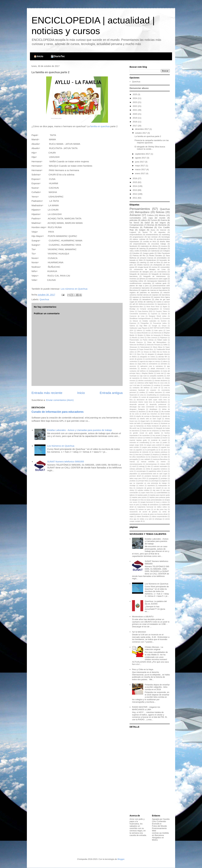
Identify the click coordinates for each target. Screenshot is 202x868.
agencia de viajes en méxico (150, 361)
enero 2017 (140, 173)
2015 (135, 182)
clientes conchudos (145, 381)
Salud (147, 223)
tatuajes (164, 248)
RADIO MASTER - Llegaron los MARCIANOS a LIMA (146, 708)
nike (149, 466)
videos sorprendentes (160, 517)
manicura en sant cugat (158, 279)
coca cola (164, 383)
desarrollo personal (137, 404)
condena (157, 385)
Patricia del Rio (139, 255)
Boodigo (133, 309)
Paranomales (134, 340)
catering (143, 262)
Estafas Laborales (149, 321)
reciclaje (133, 486)
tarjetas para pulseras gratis (160, 497)
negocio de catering (138, 248)
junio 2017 (140, 162)
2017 (135, 126)
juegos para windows (150, 447)
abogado (151, 354)
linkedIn (164, 455)
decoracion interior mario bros (141, 402)
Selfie (165, 345)
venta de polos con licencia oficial (155, 514)
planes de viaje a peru (139, 286)
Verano (146, 352)
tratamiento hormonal (145, 507)
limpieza (156, 455)
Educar (135, 321)
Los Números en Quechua (61, 446)
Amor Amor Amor (153, 307)
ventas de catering (145, 302)
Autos (153, 230)
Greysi (164, 326)
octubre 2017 (141, 133)
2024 (135, 98)
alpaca (132, 364)
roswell (158, 488)
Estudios (136, 253)
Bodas (145, 251)
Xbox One (141, 354)
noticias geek (161, 283)
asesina (144, 369)
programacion (138, 237)
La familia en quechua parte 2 (148, 136)
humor (165, 438)
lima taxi (138, 455)
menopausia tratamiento (157, 281)
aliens (165, 361)
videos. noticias (139, 239)
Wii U (132, 354)
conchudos (147, 385)
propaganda (153, 478)
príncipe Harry (143, 481)
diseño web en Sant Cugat (151, 419)
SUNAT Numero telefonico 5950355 (66, 462)
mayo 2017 (140, 166)
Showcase (133, 347)
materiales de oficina (149, 246)
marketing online (136, 281)
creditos (142, 392)
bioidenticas (151, 260)
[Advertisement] (149, 772)
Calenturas (155, 251)
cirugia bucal (143, 267)
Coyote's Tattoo (161, 311)
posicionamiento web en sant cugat (154, 474)
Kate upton (159, 331)
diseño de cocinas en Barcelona (148, 416)
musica (164, 246)
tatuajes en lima (138, 500)
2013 (135, 190)
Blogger (121, 859)
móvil (134, 466)
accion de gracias (136, 359)
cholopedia (158, 265)
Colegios (166, 251)
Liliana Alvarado (142, 333)
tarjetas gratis (142, 495)
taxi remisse (153, 237)
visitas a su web (146, 519)
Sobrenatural (145, 347)
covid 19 (157, 388)
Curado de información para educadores (58, 412)
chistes (145, 378)
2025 (135, 94)
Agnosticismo (162, 304)
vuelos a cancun (163, 302)
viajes (132, 517)
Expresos (133, 323)
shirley (132, 490)
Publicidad (148, 227)
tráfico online (162, 507)
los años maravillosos (137, 457)
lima (131, 455)
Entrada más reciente (47, 393)
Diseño (157, 318)
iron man (156, 443)
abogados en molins (147, 357)
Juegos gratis (148, 253)
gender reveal (138, 433)
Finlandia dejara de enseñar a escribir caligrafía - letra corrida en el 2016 (157, 687)
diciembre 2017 (142, 129)
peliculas (134, 220)
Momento (162, 225)
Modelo (140, 335)
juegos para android (154, 445)
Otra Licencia (152, 338)
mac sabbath (145, 459)
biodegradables (155, 371)
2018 (135, 122)
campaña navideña (157, 376)
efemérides (157, 421)
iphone (142, 279)
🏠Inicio (38, 56)
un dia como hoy (160, 509)
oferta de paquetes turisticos (157, 469)
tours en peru (134, 505)
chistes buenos (143, 265)
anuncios (133, 366)
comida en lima (149, 241)
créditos (135, 397)
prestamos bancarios (141, 288)
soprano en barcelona (141, 297)
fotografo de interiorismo (155, 276)
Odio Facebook (164, 253)
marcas (132, 462)
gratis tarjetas (154, 433)
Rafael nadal (162, 340)
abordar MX (163, 357)
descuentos (163, 407)
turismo (132, 509)
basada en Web (136, 260)
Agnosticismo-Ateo (136, 307)
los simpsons (153, 457)
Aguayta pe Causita (161, 819)
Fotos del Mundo (159, 826)
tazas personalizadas (154, 500)
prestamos (153, 248)
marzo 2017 (141, 169)
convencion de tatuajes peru (141, 272)
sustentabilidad (162, 493)
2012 (135, 194)
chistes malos (156, 378)
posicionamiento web (161, 286)
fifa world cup (134, 428)
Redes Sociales (156, 255)
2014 (135, 186)
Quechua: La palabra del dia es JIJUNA (156, 603)
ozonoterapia (141, 471)
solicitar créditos (143, 490)
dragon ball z (145, 421)
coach (132, 383)
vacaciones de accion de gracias (143, 512)
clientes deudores (161, 381)
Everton (164, 321)
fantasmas (140, 426)
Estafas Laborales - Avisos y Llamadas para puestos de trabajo (80, 430)
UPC (139, 352)
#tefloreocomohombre (146, 304)
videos (144, 220)
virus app (133, 519)
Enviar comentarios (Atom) (60, 400)
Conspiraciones (137, 225)
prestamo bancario (151, 476)
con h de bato (135, 385)
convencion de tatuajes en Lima (150, 269)
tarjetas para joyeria (139, 497)
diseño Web (165, 241)
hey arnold (156, 435)
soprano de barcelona (161, 295)
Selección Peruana (154, 345)
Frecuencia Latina (160, 323)
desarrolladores (161, 402)
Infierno (139, 331)
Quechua (44, 299)
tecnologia (166, 237)
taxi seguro (160, 223)
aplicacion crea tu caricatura (151, 366)
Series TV (147, 232)
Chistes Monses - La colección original (154, 648)
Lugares (133, 232)
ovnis (131, 471)
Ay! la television (139, 632)
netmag (142, 466)
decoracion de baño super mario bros (152, 400)
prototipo (164, 478)
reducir (141, 486)
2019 (135, 118)
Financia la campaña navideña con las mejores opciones (152, 142)
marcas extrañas (148, 462)
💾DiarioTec (58, 56)
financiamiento (148, 428)
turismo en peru (144, 509)
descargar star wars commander (142, 407)
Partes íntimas (148, 340)
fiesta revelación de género (157, 426)
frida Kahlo (166, 431)
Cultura (150, 215)
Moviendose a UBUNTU (143, 617)
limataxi (147, 455)
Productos (134, 227)
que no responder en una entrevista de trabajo (148, 483)
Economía (166, 318)
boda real (160, 373)
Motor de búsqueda (153, 335)
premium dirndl (135, 476)
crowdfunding (151, 395)
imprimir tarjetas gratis (138, 440)
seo (166, 488)
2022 (135, 106)
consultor (166, 385)
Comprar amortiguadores (149, 309)
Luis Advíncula (156, 333)
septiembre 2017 (143, 154)
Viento (165, 352)
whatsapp (158, 519)
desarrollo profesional (158, 404)
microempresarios (136, 464)
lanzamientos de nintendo (139, 452)
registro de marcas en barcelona (154, 290)
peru (166, 471)
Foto (151, 239)
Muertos (167, 335)
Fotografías (145, 323)
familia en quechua (100, 126)
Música (162, 215)
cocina (154, 267)
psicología (155, 481)
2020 (135, 114)
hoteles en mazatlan (153, 438)
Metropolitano (142, 212)
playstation (133, 474)
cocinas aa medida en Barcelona (160, 834)
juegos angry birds (136, 445)
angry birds (142, 364)
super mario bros (147, 493)
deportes (162, 232)
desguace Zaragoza (137, 409)
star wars (156, 490)
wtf (134, 304)
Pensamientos (140, 209)
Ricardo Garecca (136, 342)
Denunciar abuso (139, 88)
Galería (132, 326)
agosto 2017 (141, 158)
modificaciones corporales (140, 283)
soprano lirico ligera (162, 297)
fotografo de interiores (139, 274)
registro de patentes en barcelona (144, 292)
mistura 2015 (165, 464)
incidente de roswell (159, 440)
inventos (133, 279)
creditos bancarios (155, 392)
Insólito (148, 331)
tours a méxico (162, 502)
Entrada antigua (111, 393)
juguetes (139, 450)
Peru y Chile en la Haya (143, 669)
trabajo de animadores (150, 505)
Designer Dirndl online (158, 316)
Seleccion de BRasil (137, 345)
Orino (142, 338)
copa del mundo (157, 218)
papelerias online (155, 471)
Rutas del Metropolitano (157, 342)
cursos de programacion (150, 397)
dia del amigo (153, 412)
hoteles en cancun (136, 438)
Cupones (154, 314)
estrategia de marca (151, 423)
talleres (132, 495)
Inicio (81, 393)
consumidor (165, 267)
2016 (135, 178)
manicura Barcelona (160, 459)
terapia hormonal (147, 502)
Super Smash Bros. (146, 349)
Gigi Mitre (143, 326)
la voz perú (163, 450)
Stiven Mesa (157, 347)
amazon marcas (147, 258)
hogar (165, 435)
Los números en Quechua (74, 289)
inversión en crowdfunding (139, 443)
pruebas (133, 481)
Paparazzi (164, 338)
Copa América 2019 (145, 311)
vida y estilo (134, 251)
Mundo (135, 338)
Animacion (135, 215)
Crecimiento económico (138, 314)
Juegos (142, 230)
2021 (135, 110)
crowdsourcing (165, 395)
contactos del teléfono (141, 388)
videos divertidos (143, 517)
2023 (135, 102)
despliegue (153, 409)
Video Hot (156, 352)
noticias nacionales (160, 466)
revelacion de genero (144, 488)
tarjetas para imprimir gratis (160, 495)
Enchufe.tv (157, 824)
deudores (142, 412)
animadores (153, 364)
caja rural (143, 376)
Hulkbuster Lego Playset (138, 328)
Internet (163, 230)
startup (136, 299)
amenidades (162, 258)
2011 (135, 198)
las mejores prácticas (159, 452)
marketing (166, 234)
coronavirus (162, 272)
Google (155, 326)
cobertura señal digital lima (147, 383)
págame (164, 481)
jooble (165, 443)
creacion (153, 390)
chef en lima (155, 262)
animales (164, 364)
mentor (163, 462)
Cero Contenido (159, 821)
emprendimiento (140, 244)
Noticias (160, 212)
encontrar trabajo (159, 244)
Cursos (154, 220)
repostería (151, 486)
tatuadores (147, 299)
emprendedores (136, 234)
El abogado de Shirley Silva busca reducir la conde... (150, 148)
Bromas (151, 225)
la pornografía (150, 450)
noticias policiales (136, 469)
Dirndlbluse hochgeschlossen (140, 318)
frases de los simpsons (150, 431)
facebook (133, 246)
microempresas (151, 464)
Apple (165, 307)
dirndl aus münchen (150, 414)
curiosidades (135, 218)
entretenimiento (152, 234)
